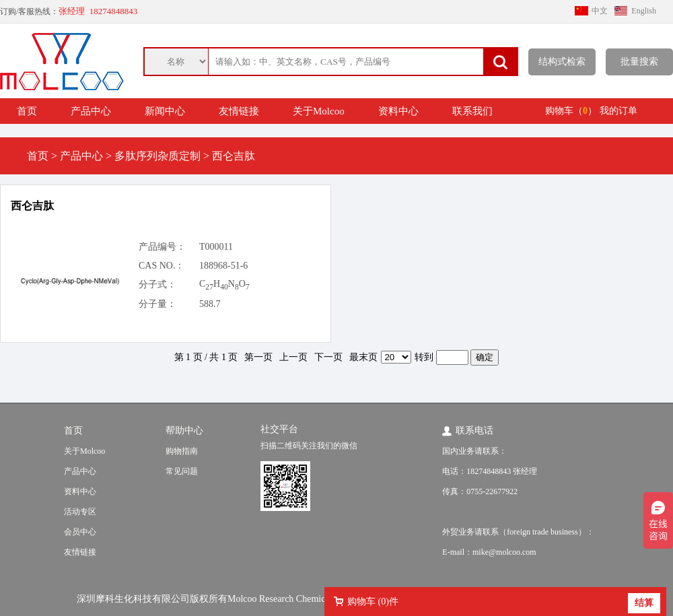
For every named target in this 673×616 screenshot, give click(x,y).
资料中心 (398, 111)
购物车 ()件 (373, 602)
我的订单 (618, 111)
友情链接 (239, 111)
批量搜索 (639, 62)
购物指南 (182, 451)
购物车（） (571, 111)
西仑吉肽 (32, 206)
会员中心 (80, 532)
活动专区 (80, 512)
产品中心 (91, 111)
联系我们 (472, 111)
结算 (644, 603)
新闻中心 (165, 111)
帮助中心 (184, 431)
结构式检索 (562, 62)
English (644, 11)
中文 (600, 11)
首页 (27, 111)
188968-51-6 (223, 266)
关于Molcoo (319, 111)
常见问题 (182, 471)
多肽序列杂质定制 (157, 156)
